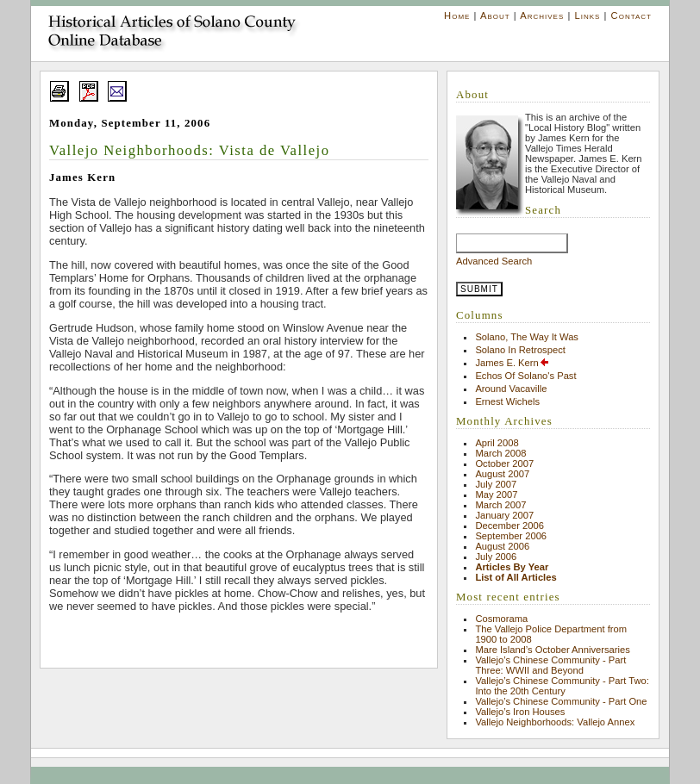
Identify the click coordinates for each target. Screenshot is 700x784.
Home (457, 16)
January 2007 (504, 515)
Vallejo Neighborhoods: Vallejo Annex (555, 722)
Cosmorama (501, 619)
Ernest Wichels (507, 401)
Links (587, 16)
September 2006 (511, 536)
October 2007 (504, 464)
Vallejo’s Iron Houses (520, 712)
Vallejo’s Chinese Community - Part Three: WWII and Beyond (550, 665)
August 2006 (502, 546)
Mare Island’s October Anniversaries (553, 650)
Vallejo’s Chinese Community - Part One (561, 701)
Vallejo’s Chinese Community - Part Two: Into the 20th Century (562, 686)
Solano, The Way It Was (527, 337)
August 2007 (502, 474)
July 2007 (496, 484)
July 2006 (496, 557)
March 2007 (500, 505)
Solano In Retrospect (520, 350)
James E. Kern (512, 363)
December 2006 (509, 526)
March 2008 (500, 453)
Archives (542, 16)
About (495, 16)
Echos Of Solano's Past (525, 376)
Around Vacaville (511, 389)
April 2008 (497, 443)
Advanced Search (494, 261)
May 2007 (496, 495)
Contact (631, 16)
